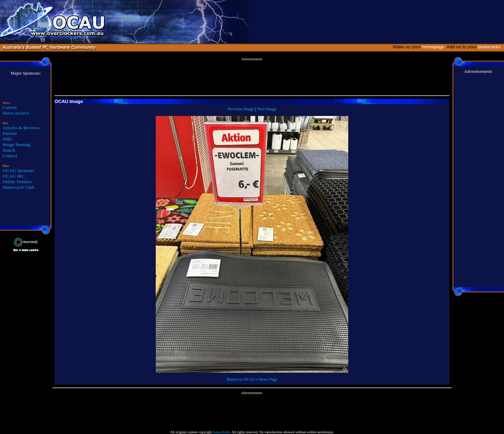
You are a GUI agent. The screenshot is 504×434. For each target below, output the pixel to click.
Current (10, 107)
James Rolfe (221, 432)
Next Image (267, 109)
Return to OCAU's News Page (252, 379)
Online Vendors (17, 182)
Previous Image (241, 109)
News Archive (16, 113)
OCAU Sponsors (19, 170)
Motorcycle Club (19, 187)
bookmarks (491, 47)
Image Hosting (17, 144)
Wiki (7, 139)
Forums (10, 133)
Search (9, 150)
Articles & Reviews (21, 128)
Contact (10, 156)
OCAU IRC (14, 176)
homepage (433, 47)
